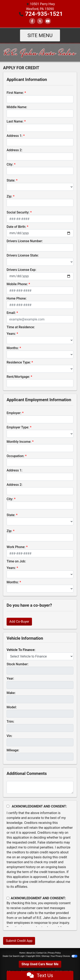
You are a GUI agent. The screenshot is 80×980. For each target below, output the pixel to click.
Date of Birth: (16, 227)
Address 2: (14, 150)
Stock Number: (18, 664)
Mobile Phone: (17, 284)
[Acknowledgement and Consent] (8, 806)
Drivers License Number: (25, 241)
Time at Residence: (21, 327)
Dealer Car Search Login (14, 956)
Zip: (9, 196)
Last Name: (15, 121)
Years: (11, 334)
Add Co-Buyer (19, 622)
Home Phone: (17, 298)
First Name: (15, 93)
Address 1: (14, 136)
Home (22, 953)
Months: (13, 348)
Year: (10, 679)
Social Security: (18, 212)
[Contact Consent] (8, 898)
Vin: (9, 736)
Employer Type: (18, 427)
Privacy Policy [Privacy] (54, 953)
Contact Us (41, 953)
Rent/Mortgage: (18, 377)
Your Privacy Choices (64, 956)
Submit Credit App (19, 941)
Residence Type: (19, 362)
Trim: (10, 722)
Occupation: (15, 456)
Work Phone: (16, 547)
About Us (31, 953)
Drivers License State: (23, 255)
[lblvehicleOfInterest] (40, 656)
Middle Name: (17, 107)
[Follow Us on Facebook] (32, 21)
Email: (11, 313)
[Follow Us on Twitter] (40, 21)
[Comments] (40, 787)
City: (10, 164)
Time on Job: (16, 561)
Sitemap (45, 956)
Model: (12, 707)
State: (11, 180)
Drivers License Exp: (21, 270)
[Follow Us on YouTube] (48, 21)
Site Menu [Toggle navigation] (40, 35)
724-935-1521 (44, 14)
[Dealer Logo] (40, 52)
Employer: (14, 413)
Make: (11, 693)
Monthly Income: (19, 442)
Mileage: (13, 750)
